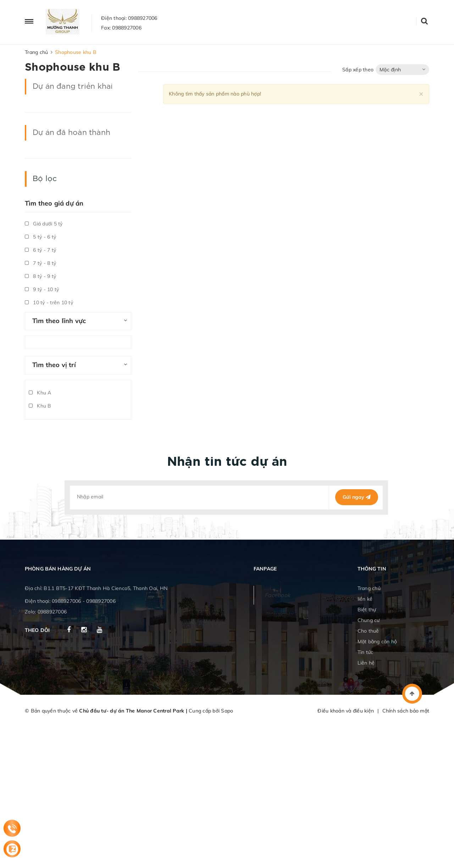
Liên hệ (366, 663)
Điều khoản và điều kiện (346, 711)
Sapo (227, 711)
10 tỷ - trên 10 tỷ (49, 302)
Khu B (40, 406)
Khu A (40, 393)
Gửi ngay (357, 497)
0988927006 (143, 18)
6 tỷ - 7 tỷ (40, 250)
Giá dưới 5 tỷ (44, 224)
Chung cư (369, 620)
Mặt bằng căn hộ (377, 642)
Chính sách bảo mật (406, 711)
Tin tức (366, 652)
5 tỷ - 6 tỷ (40, 237)
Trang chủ (369, 588)
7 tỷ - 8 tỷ (40, 263)
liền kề (365, 599)
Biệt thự (367, 610)
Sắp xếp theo (358, 70)
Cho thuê (368, 631)
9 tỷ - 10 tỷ (42, 289)
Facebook (277, 595)
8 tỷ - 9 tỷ (40, 276)
